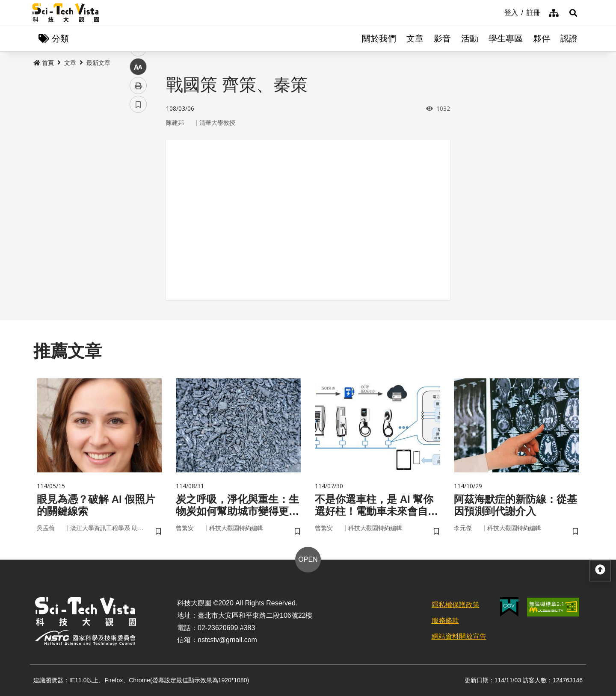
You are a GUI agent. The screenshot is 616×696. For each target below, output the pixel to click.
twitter (138, 182)
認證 (569, 38)
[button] (573, 13)
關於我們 (379, 38)
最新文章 (98, 63)
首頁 (44, 63)
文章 (415, 38)
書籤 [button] (138, 257)
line (135, 201)
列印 (138, 239)
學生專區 (506, 38)
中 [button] (138, 220)
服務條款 (445, 621)
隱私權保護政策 (456, 605)
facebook (138, 164)
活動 (470, 38)
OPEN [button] (308, 559)
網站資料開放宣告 (459, 636)
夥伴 (542, 38)
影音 (442, 38)
